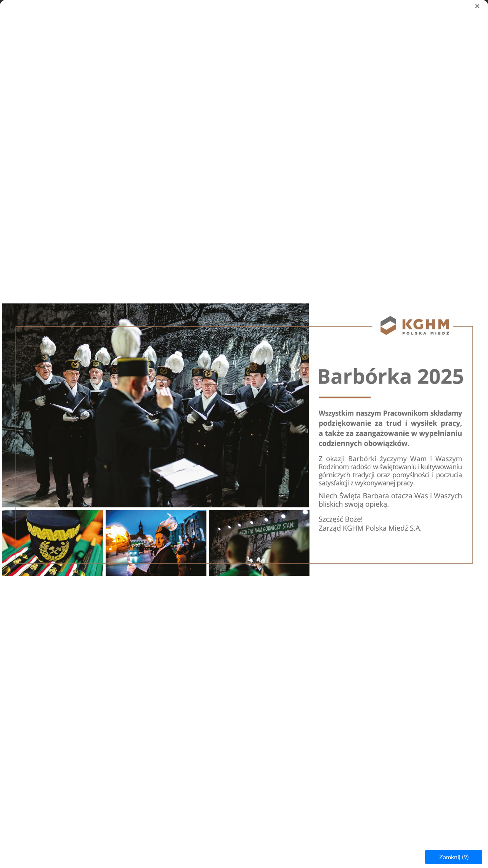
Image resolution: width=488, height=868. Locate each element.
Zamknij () (454, 857)
